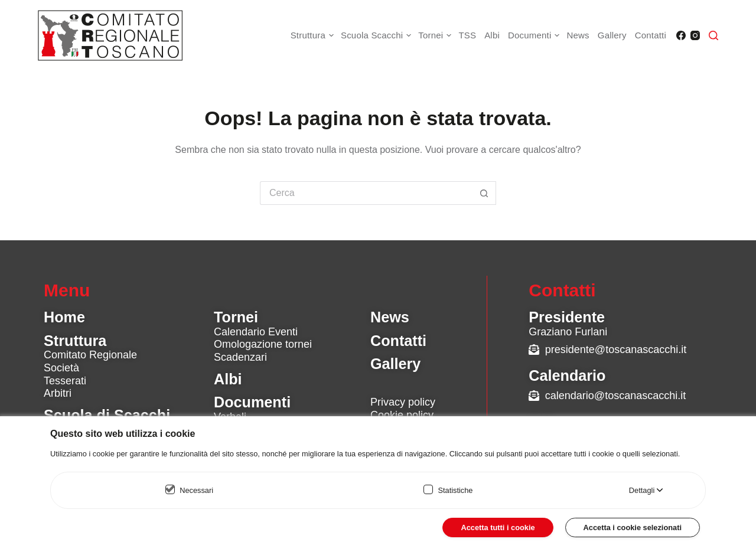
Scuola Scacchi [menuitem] (377, 35)
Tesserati (65, 381)
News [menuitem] (578, 35)
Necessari (196, 490)
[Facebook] (681, 35)
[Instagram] (695, 35)
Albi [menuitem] (492, 35)
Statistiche (455, 490)
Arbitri (58, 393)
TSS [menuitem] (467, 35)
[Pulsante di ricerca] (484, 193)
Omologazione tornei (263, 344)
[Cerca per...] (366, 193)
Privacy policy (403, 402)
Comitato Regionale (90, 355)
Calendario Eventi (256, 332)
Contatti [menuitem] (651, 35)
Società (61, 368)
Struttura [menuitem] (314, 35)
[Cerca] (713, 35)
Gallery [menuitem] (612, 35)
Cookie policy (402, 415)
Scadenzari (240, 357)
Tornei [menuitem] (436, 35)
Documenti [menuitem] (535, 35)
